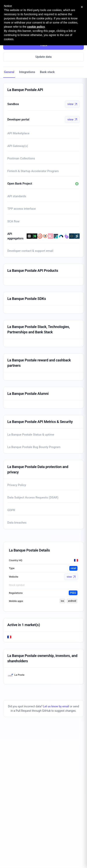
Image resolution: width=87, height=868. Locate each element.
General (9, 72)
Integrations (27, 72)
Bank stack (47, 72)
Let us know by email (56, 706)
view (72, 104)
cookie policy (36, 27)
